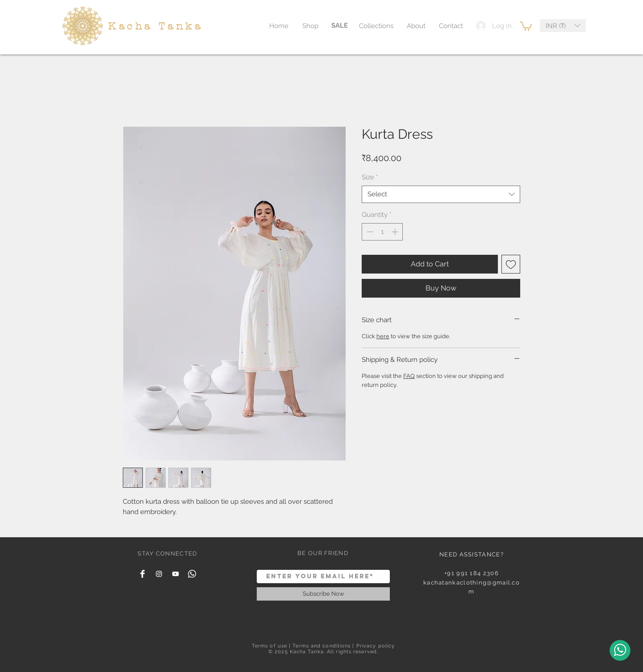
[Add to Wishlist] (511, 264)
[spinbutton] (382, 232)
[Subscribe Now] (323, 594)
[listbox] (563, 26)
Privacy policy (376, 646)
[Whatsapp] (192, 574)
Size (370, 177)
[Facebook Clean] (142, 574)
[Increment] (396, 232)
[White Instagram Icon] (159, 574)
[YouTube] (175, 574)
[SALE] (340, 26)
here (383, 336)
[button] (526, 26)
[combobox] (441, 194)
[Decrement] (369, 232)
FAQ (409, 376)
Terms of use (269, 646)
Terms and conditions (321, 646)
